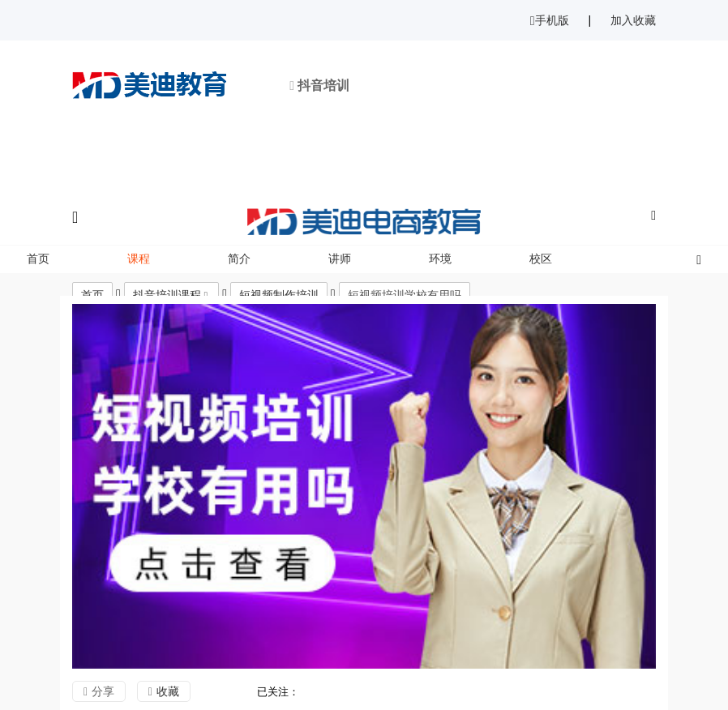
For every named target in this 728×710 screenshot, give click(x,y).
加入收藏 (633, 20)
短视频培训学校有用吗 (405, 295)
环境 (440, 259)
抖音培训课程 (167, 295)
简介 (239, 259)
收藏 (168, 691)
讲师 (340, 259)
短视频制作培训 (279, 295)
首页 (38, 259)
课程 (139, 259)
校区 (541, 259)
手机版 (550, 20)
